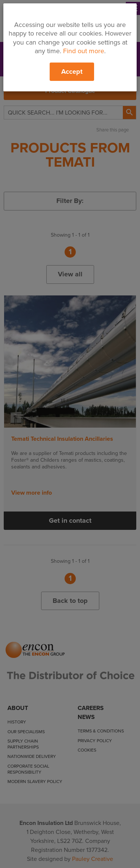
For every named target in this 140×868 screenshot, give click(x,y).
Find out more (84, 51)
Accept (72, 72)
